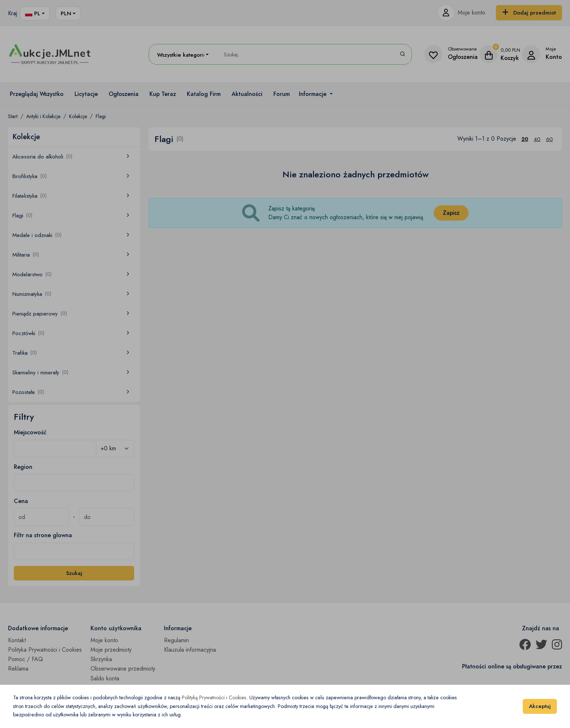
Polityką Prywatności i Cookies (214, 697)
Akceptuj (540, 706)
